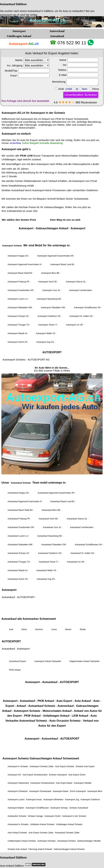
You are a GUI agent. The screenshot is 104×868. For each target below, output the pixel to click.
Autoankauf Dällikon (13, 4)
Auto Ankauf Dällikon (12, 866)
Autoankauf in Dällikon (40, 11)
